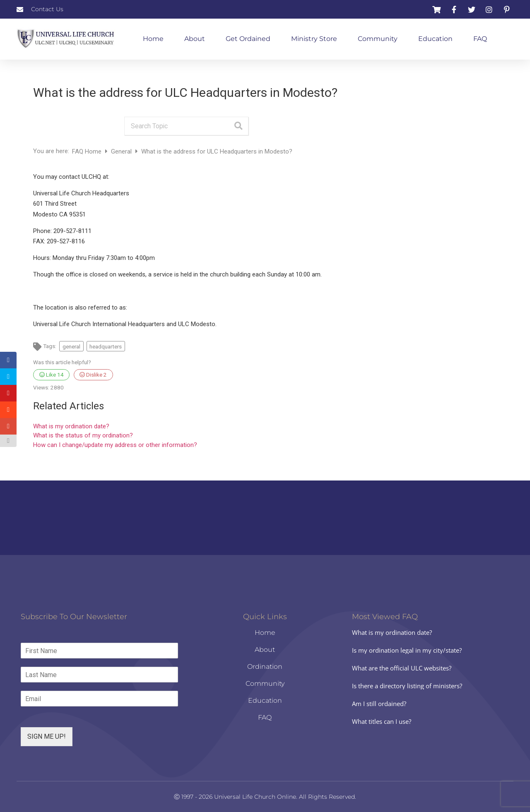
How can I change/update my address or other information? (115, 445)
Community (378, 39)
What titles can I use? (382, 721)
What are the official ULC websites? (402, 668)
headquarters (106, 346)
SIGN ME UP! (47, 736)
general (71, 346)
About (195, 39)
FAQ (480, 39)
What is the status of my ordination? (83, 435)
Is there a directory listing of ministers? (407, 686)
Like (52, 375)
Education (435, 39)
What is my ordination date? (71, 426)
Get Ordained (248, 39)
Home (153, 39)
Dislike (93, 375)
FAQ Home (88, 151)
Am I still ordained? (379, 704)
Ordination (265, 667)
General (122, 151)
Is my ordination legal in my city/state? (407, 650)
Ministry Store (314, 39)
